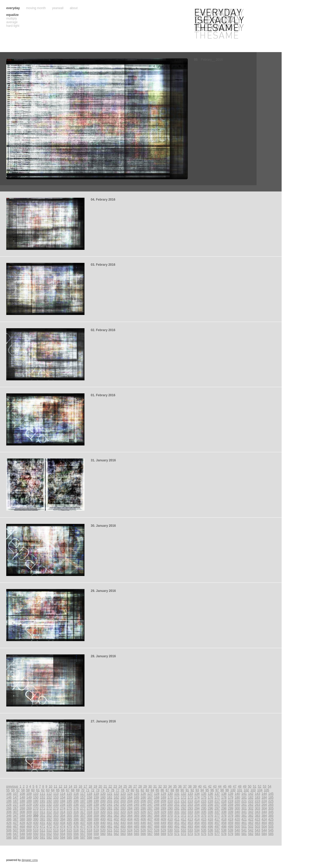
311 (43, 812)
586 (9, 838)
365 (137, 816)
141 (244, 794)
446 (143, 823)
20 (100, 786)
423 (257, 819)
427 (16, 823)
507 (16, 830)
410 (170, 819)
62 (43, 790)
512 (49, 830)
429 (29, 823)
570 (170, 834)
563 (123, 834)
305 (271, 808)
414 (197, 819)
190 (36, 801)
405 (137, 819)
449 (163, 823)
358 (89, 816)
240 (103, 805)
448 (157, 823)
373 (190, 816)
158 (89, 797)
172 (184, 797)
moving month (36, 8)
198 (89, 801)
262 (251, 805)
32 (160, 786)
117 (83, 794)
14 (70, 786)
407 (150, 819)
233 (56, 805)
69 (78, 790)
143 (257, 794)
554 (63, 834)
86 (162, 790)
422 (251, 819)
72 (93, 790)
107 (16, 794)
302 (251, 808)
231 (43, 805)
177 (217, 797)
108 (22, 794)
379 (231, 816)
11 (55, 786)
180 (237, 797)
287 (150, 808)
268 (22, 808)
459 (231, 823)
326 (143, 812)
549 (29, 834)
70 (83, 790)
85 (157, 790)
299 (231, 808)
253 (190, 805)
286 (143, 808)
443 (123, 823)
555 (69, 834)
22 (110, 786)
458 (224, 823)
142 (251, 794)
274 (63, 808)
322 (116, 812)
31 (155, 786)
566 (143, 834)
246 (143, 805)
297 (217, 808)
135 (204, 794)
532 (184, 830)
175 (204, 797)
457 (217, 823)
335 (204, 812)
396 (76, 819)
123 (123, 794)
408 (157, 819)
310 (36, 812)
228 (22, 805)
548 (22, 834)
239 (96, 805)
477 (83, 827)
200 (103, 801)
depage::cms (30, 860)
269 (29, 808)
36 (180, 786)
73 (98, 790)
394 (63, 819)
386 (9, 819)
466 (9, 827)
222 (251, 801)
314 (63, 812)
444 (130, 823)
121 (110, 794)
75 (108, 790)
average (12, 22)
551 (43, 834)
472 (49, 827)
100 (233, 790)
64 (53, 790)
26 (130, 786)
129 (163, 794)
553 (56, 834)
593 (56, 838)
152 (49, 797)
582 (251, 834)
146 (9, 797)
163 (123, 797)
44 (220, 786)
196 (76, 801)
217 (217, 801)
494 (197, 827)
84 (152, 790)
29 (145, 786)
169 (163, 797)
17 (85, 786)
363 (123, 816)
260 (237, 805)
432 (49, 823)
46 (230, 786)
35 (175, 786)
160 (103, 797)
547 (16, 834)
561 (110, 834)
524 (130, 830)
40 (200, 786)
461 (244, 823)
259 (231, 805)
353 (56, 816)
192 (49, 801)
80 (132, 790)
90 (182, 790)
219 (231, 801)
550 (36, 834)
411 (177, 819)
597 (83, 838)
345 (271, 812)
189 (29, 801)
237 (83, 805)
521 (110, 830)
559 (96, 834)
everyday (13, 8)
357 (83, 816)
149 (29, 797)
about (74, 8)
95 (207, 790)
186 (9, 801)
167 (150, 797)
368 (157, 816)
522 (116, 830)
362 (116, 816)
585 (271, 834)
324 (130, 812)
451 (177, 823)
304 (264, 808)
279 (96, 808)
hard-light (13, 26)
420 (237, 819)
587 (16, 838)
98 (222, 790)
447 (150, 823)
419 (231, 819)
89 (177, 790)
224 (264, 801)
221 (244, 801)
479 (96, 827)
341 (244, 812)
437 (83, 823)
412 (184, 819)
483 (123, 827)
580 (237, 834)
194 (63, 801)
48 (240, 786)
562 (116, 834)
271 (43, 808)
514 (63, 830)
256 (210, 805)
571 (177, 834)
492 (184, 827)
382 (251, 816)
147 (16, 797)
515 (69, 830)
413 (190, 819)
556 (76, 834)
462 (251, 823)
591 (43, 838)
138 (224, 794)
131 (177, 794)
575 (204, 834)
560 (103, 834)
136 (210, 794)
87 (167, 790)
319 (96, 812)
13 (65, 786)
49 (245, 786)
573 (190, 834)
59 (28, 790)
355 (69, 816)
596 (76, 838)
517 (83, 830)
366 (143, 816)
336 (210, 812)
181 (244, 797)
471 (43, 827)
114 (63, 794)
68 (73, 790)
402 (116, 819)
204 (130, 801)
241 (110, 805)
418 (224, 819)
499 (231, 827)
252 (184, 805)
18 (90, 786)
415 (204, 819)
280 (103, 808)
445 (137, 823)
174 (197, 797)
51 (255, 786)
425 (271, 819)
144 (264, 794)
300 (237, 808)
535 (204, 830)
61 (38, 790)
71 (88, 790)
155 (69, 797)
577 (217, 834)
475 (69, 827)
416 (210, 819)
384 (264, 816)
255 (204, 805)
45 (225, 786)
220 (237, 801)
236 (76, 805)
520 (103, 830)
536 (210, 830)
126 (143, 794)
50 (250, 786)
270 (36, 808)
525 (137, 830)
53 (265, 786)
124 (130, 794)
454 (197, 823)
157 (83, 797)
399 (96, 819)
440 (103, 823)
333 (190, 812)
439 (96, 823)
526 (143, 830)
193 (56, 801)
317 (83, 812)
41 (205, 786)
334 (197, 812)
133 (190, 794)
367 (150, 816)
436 (76, 823)
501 (244, 827)
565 (137, 834)
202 (116, 801)
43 (215, 786)
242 (116, 805)
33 (165, 786)
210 (170, 801)
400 (103, 819)
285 (137, 808)
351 (43, 816)
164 (130, 797)
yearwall (58, 8)
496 (210, 827)
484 (130, 827)
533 (190, 830)
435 (69, 823)
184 (264, 797)
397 (83, 819)
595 (69, 838)
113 (56, 794)
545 (271, 830)
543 (257, 830)
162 (116, 797)
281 (110, 808)
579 (231, 834)
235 (69, 805)
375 (204, 816)
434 (63, 823)
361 (110, 816)
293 (190, 808)
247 (150, 805)
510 (36, 830)
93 (197, 790)
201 (110, 801)
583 (257, 834)
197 (83, 801)
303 (257, 808)
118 (89, 794)
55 (8, 790)
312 (49, 812)
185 (271, 797)
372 (184, 816)
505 (271, 827)
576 (210, 834)
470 (36, 827)
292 (184, 808)
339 (231, 812)
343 (257, 812)
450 (170, 823)
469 (29, 827)
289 (163, 808)
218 (224, 801)
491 (177, 827)
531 (177, 830)
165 (137, 797)
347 (16, 816)
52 (260, 786)
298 (224, 808)
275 (69, 808)
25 (125, 786)
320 (103, 812)
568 (157, 834)
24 (120, 786)
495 (204, 827)
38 (190, 786)
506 (9, 830)
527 (150, 830)
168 (157, 797)
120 (103, 794)
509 (29, 830)
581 (244, 834)
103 (253, 790)
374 (197, 816)
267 (16, 808)
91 (187, 790)
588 (22, 838)
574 (197, 834)
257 (217, 805)
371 (177, 816)
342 (251, 812)
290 (170, 808)
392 (49, 819)
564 (130, 834)
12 (60, 786)
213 (190, 801)
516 (76, 830)
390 (36, 819)
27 (135, 786)
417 (217, 819)
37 (185, 786)
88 (172, 790)
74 (103, 790)
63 (48, 790)
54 (269, 786)
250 (170, 805)
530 (170, 830)
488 (157, 827)
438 (89, 823)
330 (170, 812)
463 (257, 823)
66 (63, 790)
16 (80, 786)
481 (110, 827)
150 (36, 797)
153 (56, 797)
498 (224, 827)
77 (117, 790)
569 (163, 834)
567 (150, 834)
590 (36, 838)
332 (184, 812)
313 (56, 812)
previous (12, 786)
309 (29, 812)
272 (49, 808)
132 (184, 794)
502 (251, 827)
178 (224, 797)
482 (116, 827)
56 (13, 790)
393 (56, 819)
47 (235, 786)
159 (96, 797)
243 (123, 805)
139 (231, 794)
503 (257, 827)
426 (9, 823)
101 (240, 790)
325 (137, 812)
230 (36, 805)
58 (23, 790)
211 (177, 801)
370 (170, 816)
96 (212, 790)
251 (177, 805)
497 (217, 827)
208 (157, 801)
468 (22, 827)
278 (89, 808)
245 (137, 805)
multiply (12, 18)
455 (204, 823)
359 (96, 816)
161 (110, 797)
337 (217, 812)
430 (36, 823)
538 (224, 830)
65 (58, 790)
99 (227, 790)
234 (63, 805)
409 (163, 819)
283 (123, 808)
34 (170, 786)
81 (137, 790)
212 (184, 801)
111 (43, 794)
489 (163, 827)
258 (224, 805)
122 (116, 794)
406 (143, 819)
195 (69, 801)
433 (56, 823)
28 (140, 786)
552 (49, 834)
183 (257, 797)
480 (103, 827)
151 (43, 797)
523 (123, 830)
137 (217, 794)
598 (89, 838)
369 (163, 816)
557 (83, 834)
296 (210, 808)
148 (22, 797)
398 (89, 819)
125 (137, 794)
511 (43, 830)
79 (127, 790)
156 (76, 797)
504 (264, 827)
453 (190, 823)
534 (197, 830)
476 (76, 827)
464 (264, 823)
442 (116, 823)
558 (89, 834)
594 (63, 838)
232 (49, 805)
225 (271, 801)
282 (116, 808)
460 (237, 823)
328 (157, 812)
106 (9, 794)
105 (266, 790)
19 (95, 786)
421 (244, 819)
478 (89, 827)
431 (43, 823)
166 (143, 797)
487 (150, 827)
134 (197, 794)
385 (271, 816)
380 (237, 816)
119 (96, 794)
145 (271, 794)
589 (29, 838)
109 (29, 794)
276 (76, 808)
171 (177, 797)
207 (150, 801)
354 (63, 816)
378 (224, 816)
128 (157, 794)
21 (105, 786)
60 (33, 790)
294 (197, 808)
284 (130, 808)
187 (16, 801)
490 (170, 827)
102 (246, 790)
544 (264, 830)
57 (18, 790)
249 (163, 805)
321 (110, 812)
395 (69, 819)
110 (36, 794)
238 (89, 805)
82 (143, 790)
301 (244, 808)
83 (147, 790)
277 (83, 808)
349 (29, 816)
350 (36, 816)
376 (210, 816)
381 (244, 816)
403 (123, 819)
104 (260, 790)
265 (271, 805)
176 (210, 797)
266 (9, 808)
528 (157, 830)
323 (123, 812)
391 (43, 819)
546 (9, 834)
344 (264, 812)
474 (63, 827)
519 (96, 830)
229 (29, 805)
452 (184, 823)
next (97, 838)
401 (110, 819)
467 (16, 827)
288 (157, 808)
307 (16, 812)
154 (63, 797)
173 (190, 797)
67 (68, 790)
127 (150, 794)
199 (96, 801)
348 (22, 816)
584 (264, 834)
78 (122, 790)
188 (22, 801)
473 (56, 827)
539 (231, 830)
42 (210, 786)
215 (204, 801)
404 (130, 819)
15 (75, 786)
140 (237, 794)
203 (123, 801)
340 (237, 812)
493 (190, 827)
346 (9, 816)
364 (130, 816)
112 (49, 794)
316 (76, 812)
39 (195, 786)
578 (224, 834)
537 (217, 830)
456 (210, 823)
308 (22, 812)
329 (163, 812)
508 (22, 830)
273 (56, 808)
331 (177, 812)
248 (157, 805)
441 (110, 823)
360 (103, 816)
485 (137, 827)
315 (69, 812)
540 (237, 830)
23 (115, 786)
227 (16, 805)
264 (264, 805)
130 (170, 794)
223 (257, 801)
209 (163, 801)
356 (76, 816)
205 (137, 801)
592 (49, 838)
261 (244, 805)
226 (9, 805)
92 (192, 790)
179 (231, 797)
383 (257, 816)
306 (9, 812)
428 (22, 823)
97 (217, 790)
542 (251, 830)
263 (257, 805)
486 (143, 827)
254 (197, 805)
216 (210, 801)
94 (202, 790)
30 (150, 786)
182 (251, 797)
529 (163, 830)
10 (50, 786)
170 (170, 797)
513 (56, 830)
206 (143, 801)
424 (264, 819)
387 (16, 819)
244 (130, 805)
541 (244, 830)
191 (43, 801)
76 (113, 790)
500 (237, 827)
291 (177, 808)
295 (204, 808)
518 (89, 830)
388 (22, 819)
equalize (12, 15)
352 (49, 816)
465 (271, 823)
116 (76, 794)
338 (224, 812)
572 (184, 834)
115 (69, 794)
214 (197, 801)
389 (29, 819)
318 (89, 812)
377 (217, 816)
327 (150, 812)
